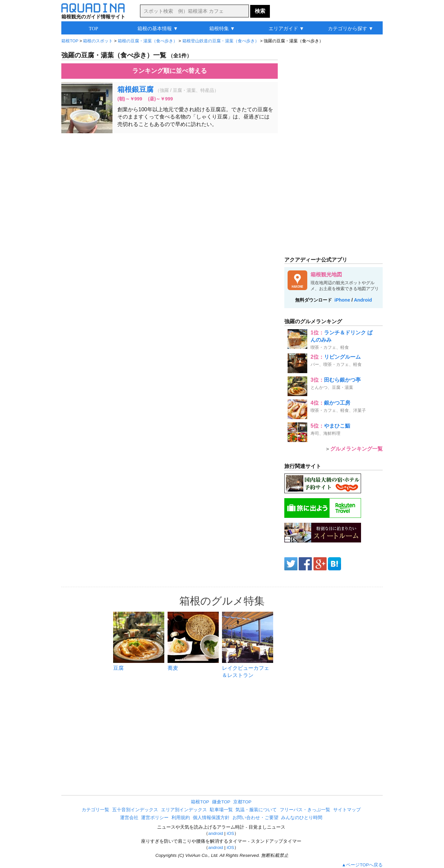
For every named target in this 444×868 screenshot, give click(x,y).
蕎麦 (173, 668)
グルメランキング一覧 (356, 449)
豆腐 (118, 668)
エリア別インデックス (184, 810)
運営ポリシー (155, 818)
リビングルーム (342, 357)
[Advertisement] (170, 186)
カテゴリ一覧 (95, 810)
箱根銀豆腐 (135, 89)
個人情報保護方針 (211, 818)
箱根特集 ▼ (222, 28)
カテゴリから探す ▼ (351, 28)
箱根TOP (200, 802)
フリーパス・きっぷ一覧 (305, 810)
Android (363, 300)
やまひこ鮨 (337, 426)
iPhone (342, 300)
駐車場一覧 (221, 810)
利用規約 (181, 818)
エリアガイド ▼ (286, 28)
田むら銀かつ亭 (342, 380)
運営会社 (129, 818)
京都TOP (242, 802)
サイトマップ (347, 810)
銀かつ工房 (337, 403)
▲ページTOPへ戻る (362, 865)
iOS (230, 833)
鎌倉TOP (221, 802)
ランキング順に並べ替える (170, 71)
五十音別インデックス (135, 810)
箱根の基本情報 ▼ (158, 28)
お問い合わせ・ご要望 (255, 818)
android (216, 833)
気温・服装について (256, 810)
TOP (93, 28)
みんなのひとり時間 (302, 818)
